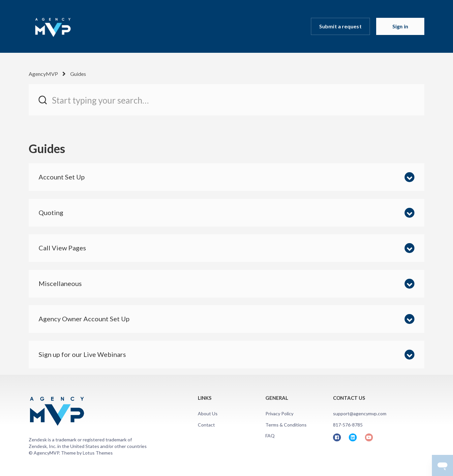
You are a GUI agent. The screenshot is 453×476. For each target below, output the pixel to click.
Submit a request (340, 26)
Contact (206, 425)
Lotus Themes (98, 453)
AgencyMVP (43, 74)
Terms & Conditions (286, 425)
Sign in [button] (400, 26)
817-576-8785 (348, 425)
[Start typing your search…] (226, 100)
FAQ (270, 436)
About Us (208, 413)
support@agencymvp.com (360, 413)
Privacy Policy (279, 413)
